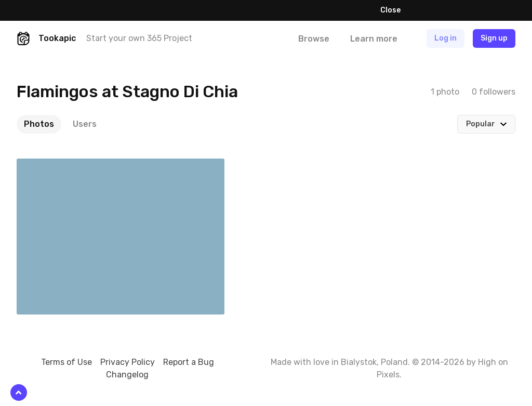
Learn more (358, 10)
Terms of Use (66, 362)
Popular (481, 124)
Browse (314, 39)
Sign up (494, 38)
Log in (445, 38)
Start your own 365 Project (139, 38)
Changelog (127, 375)
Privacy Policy (128, 362)
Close (390, 10)
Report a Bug (189, 362)
